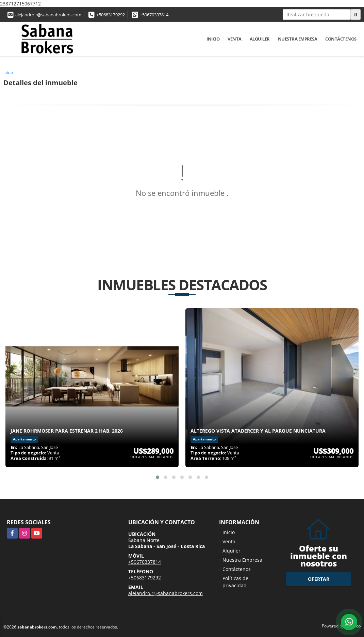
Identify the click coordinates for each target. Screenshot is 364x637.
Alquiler (260, 39)
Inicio (213, 39)
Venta (235, 39)
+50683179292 (111, 15)
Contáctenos (341, 39)
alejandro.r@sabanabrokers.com (48, 15)
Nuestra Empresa (298, 39)
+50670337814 (154, 15)
